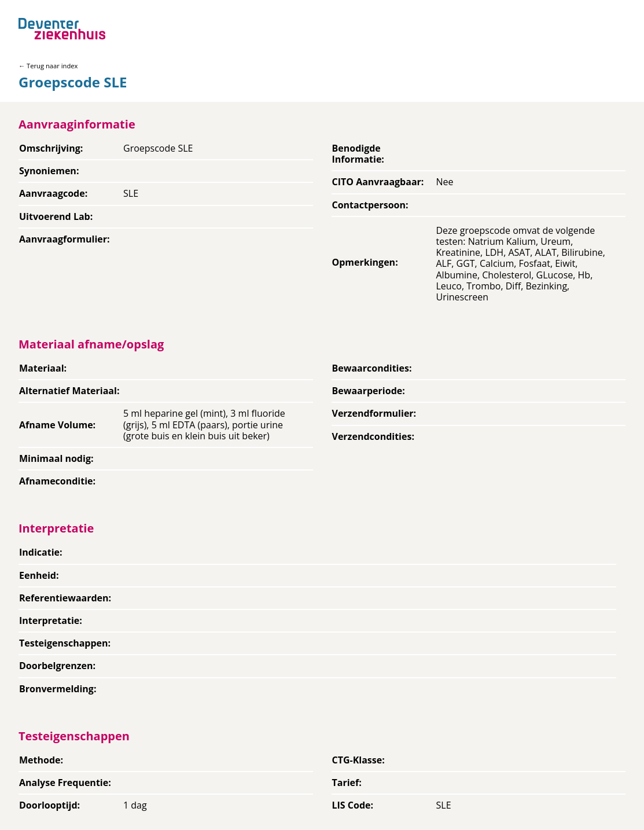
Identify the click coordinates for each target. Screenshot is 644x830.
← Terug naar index (48, 66)
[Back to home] (62, 29)
